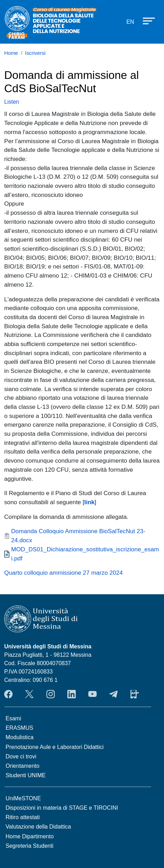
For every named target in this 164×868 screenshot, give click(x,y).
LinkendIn (72, 694)
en (130, 22)
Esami (13, 718)
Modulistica (20, 737)
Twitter (29, 694)
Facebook (8, 694)
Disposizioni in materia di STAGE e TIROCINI (62, 808)
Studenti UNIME (26, 775)
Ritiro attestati (23, 817)
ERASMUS (19, 728)
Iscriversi (35, 53)
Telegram (113, 694)
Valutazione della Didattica (38, 827)
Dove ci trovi (21, 756)
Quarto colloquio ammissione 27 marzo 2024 (64, 573)
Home (11, 53)
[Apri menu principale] (146, 21)
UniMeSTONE (23, 798)
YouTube (92, 694)
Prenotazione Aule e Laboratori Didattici (55, 747)
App (135, 694)
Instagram (51, 694)
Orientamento (23, 766)
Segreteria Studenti (29, 846)
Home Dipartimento (30, 836)
